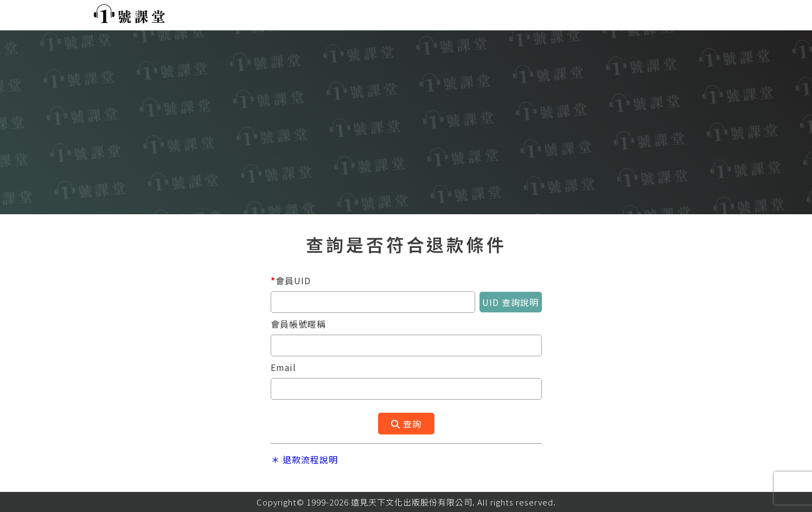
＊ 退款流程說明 (304, 459)
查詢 (406, 424)
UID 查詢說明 (510, 302)
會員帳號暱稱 (298, 324)
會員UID (291, 280)
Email (283, 367)
